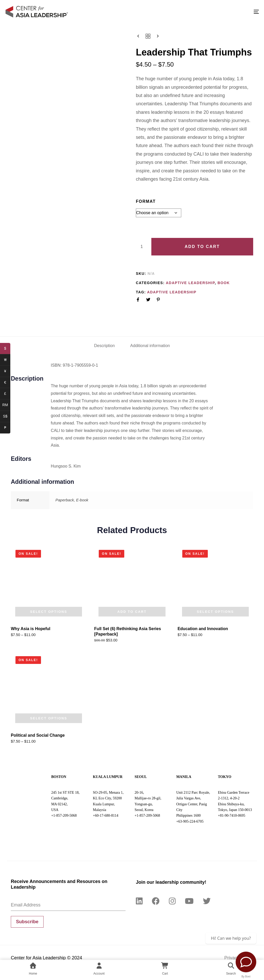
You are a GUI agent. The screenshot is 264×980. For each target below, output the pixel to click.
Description (104, 346)
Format (146, 201)
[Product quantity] (142, 247)
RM (6, 406)
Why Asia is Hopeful (31, 629)
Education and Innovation (203, 629)
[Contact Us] (246, 962)
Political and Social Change (38, 735)
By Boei (246, 976)
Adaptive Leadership (190, 283)
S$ (7, 417)
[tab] (104, 346)
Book (224, 283)
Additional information (150, 346)
